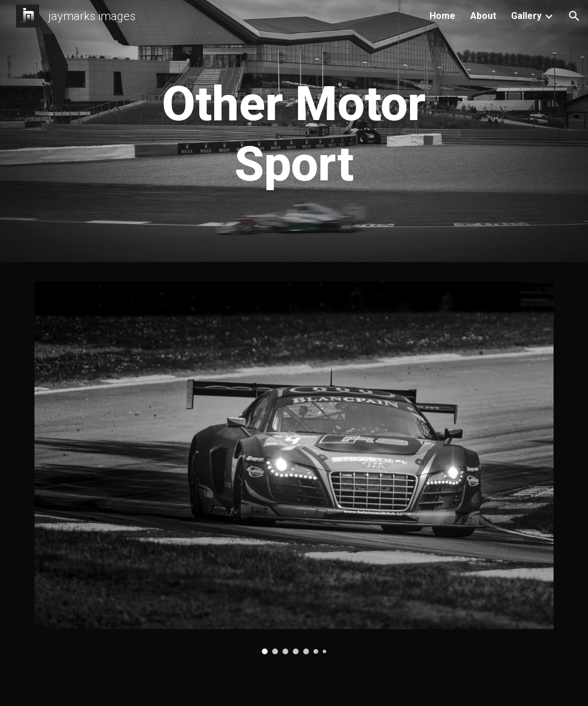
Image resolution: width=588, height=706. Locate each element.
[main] (294, 134)
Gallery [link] (526, 16)
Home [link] (442, 16)
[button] (574, 16)
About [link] (483, 16)
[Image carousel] (294, 468)
